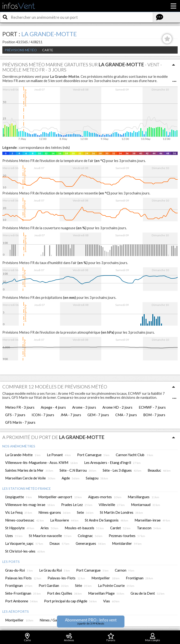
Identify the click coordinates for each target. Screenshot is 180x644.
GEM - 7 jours (98, 415)
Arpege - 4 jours (53, 407)
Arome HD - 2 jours (117, 407)
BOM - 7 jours (154, 415)
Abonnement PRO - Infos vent (91, 621)
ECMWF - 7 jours (152, 407)
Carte (48, 50)
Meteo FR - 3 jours (20, 407)
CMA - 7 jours (126, 415)
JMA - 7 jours (71, 415)
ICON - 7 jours (43, 415)
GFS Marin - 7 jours (20, 422)
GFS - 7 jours (15, 415)
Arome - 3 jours (84, 407)
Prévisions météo (21, 50)
